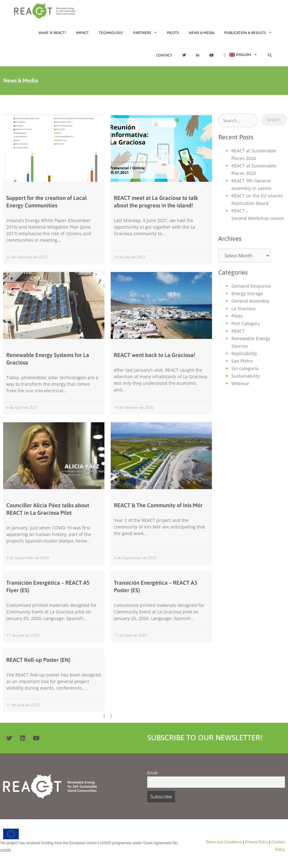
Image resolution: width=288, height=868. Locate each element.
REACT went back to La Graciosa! (154, 355)
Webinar (240, 383)
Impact (82, 33)
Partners (148, 33)
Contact (164, 55)
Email (152, 773)
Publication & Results (251, 33)
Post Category (246, 323)
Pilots (173, 33)
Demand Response (251, 286)
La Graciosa (243, 308)
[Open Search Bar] (270, 55)
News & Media (202, 33)
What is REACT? (52, 33)
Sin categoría (245, 368)
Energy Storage (247, 293)
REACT (238, 331)
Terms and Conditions (224, 842)
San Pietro (242, 361)
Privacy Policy (256, 842)
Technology (111, 33)
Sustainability (246, 376)
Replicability (244, 353)
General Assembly (250, 301)
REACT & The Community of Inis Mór (158, 505)
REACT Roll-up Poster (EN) (38, 660)
